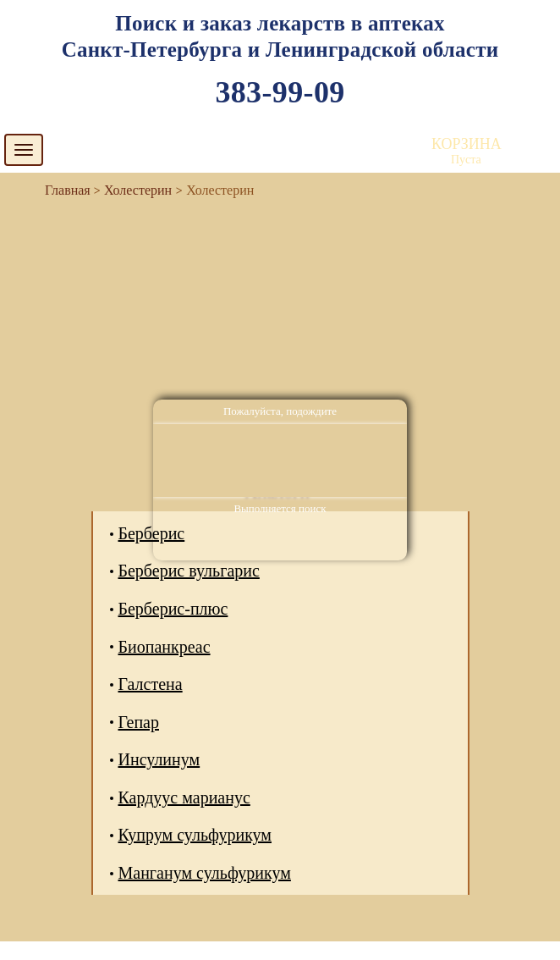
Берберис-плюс (173, 609)
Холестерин (138, 190)
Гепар (139, 722)
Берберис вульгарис (189, 571)
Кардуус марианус (184, 797)
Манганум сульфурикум (205, 873)
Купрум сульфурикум (195, 835)
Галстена (151, 684)
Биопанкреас (165, 647)
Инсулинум (159, 759)
